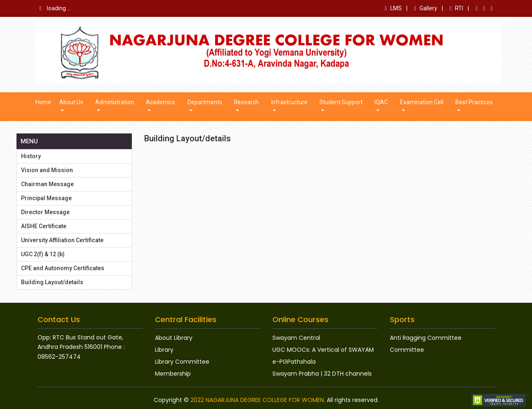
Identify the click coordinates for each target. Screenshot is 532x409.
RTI (456, 8)
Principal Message (46, 198)
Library (164, 350)
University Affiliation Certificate (62, 240)
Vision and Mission (47, 170)
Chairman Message (47, 184)
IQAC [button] (381, 102)
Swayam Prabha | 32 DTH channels (322, 374)
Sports (402, 319)
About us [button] (71, 102)
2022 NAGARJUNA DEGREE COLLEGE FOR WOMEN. (258, 400)
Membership (173, 374)
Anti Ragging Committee (426, 338)
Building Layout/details (52, 282)
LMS (393, 8)
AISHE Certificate (44, 226)
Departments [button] (205, 102)
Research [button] (246, 102)
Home (43, 102)
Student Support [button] (341, 102)
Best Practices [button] (474, 102)
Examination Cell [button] (422, 102)
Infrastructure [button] (289, 102)
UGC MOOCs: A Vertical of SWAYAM (323, 350)
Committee (407, 350)
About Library (174, 338)
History (31, 156)
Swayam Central (296, 338)
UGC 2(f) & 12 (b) (43, 254)
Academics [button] (161, 102)
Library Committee (182, 362)
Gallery (426, 8)
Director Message (45, 212)
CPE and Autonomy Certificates (63, 268)
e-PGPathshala (294, 362)
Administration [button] (115, 102)
